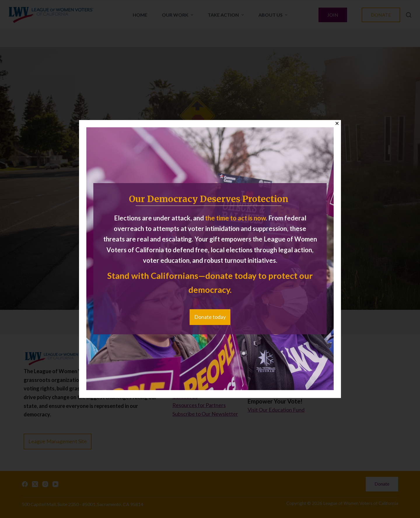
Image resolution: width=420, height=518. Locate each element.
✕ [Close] (337, 124)
